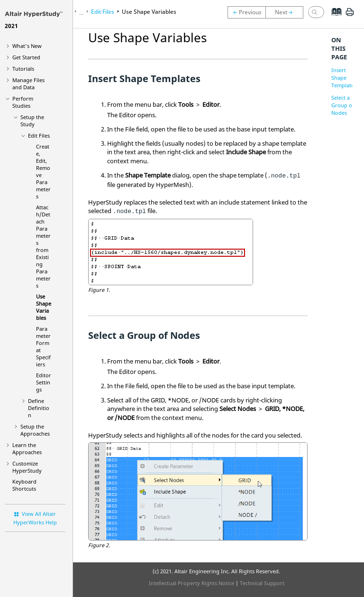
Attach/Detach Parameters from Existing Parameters (43, 246)
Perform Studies (23, 102)
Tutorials (23, 69)
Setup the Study (32, 121)
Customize (27, 467)
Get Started (26, 57)
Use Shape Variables (44, 307)
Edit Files (39, 135)
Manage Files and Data (28, 84)
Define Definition (39, 408)
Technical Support (262, 583)
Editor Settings (44, 382)
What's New (27, 46)
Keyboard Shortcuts (24, 485)
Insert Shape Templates (344, 78)
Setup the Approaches (35, 430)
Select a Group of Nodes (343, 105)
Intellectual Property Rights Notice (191, 583)
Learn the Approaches (27, 448)
